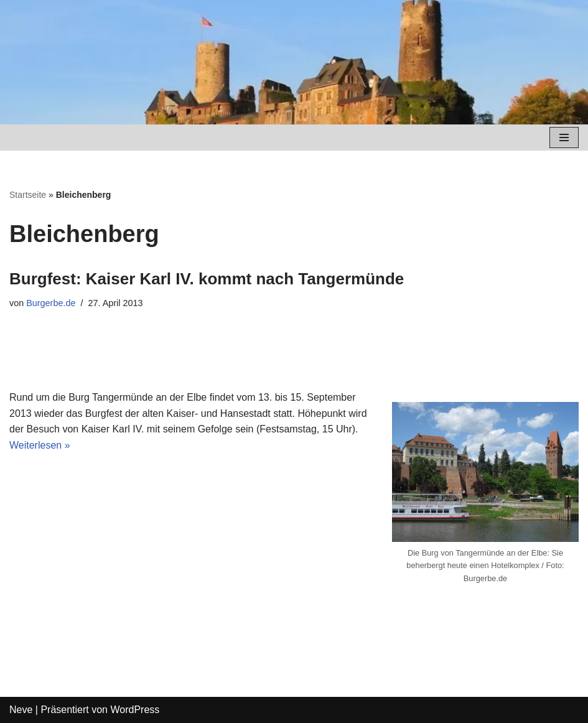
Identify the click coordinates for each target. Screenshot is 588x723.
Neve (21, 710)
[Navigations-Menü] (564, 138)
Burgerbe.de (51, 303)
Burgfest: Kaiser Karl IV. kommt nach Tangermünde (207, 279)
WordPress (135, 710)
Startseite (28, 195)
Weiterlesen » (40, 445)
